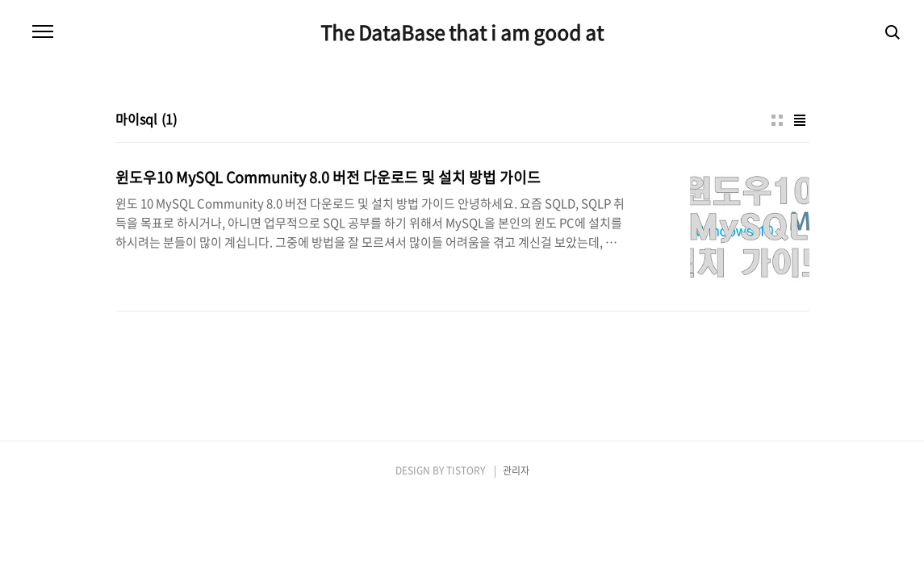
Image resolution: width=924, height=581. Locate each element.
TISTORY (466, 470)
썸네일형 (777, 120)
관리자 (516, 470)
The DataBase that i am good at (462, 32)
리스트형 (800, 120)
